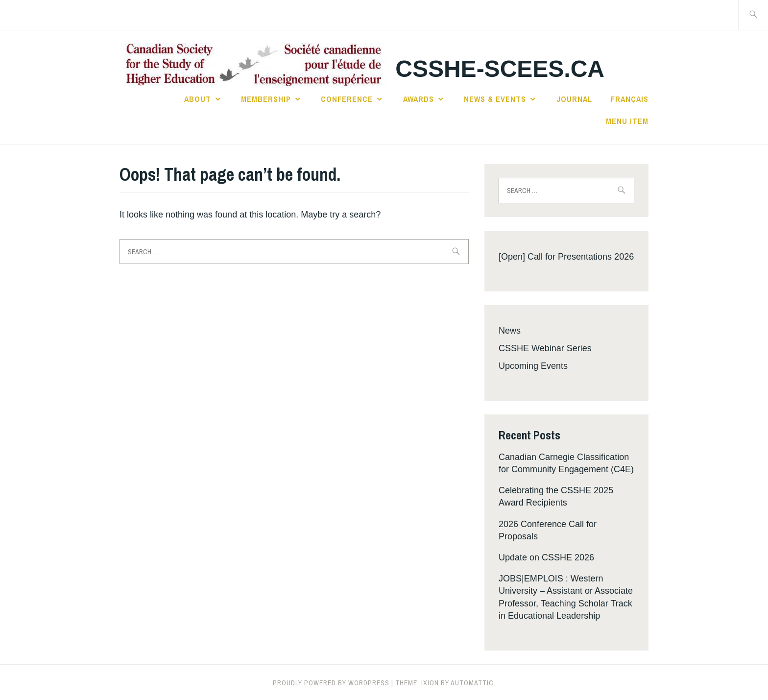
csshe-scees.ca (500, 69)
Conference (347, 99)
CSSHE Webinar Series (545, 348)
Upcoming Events (533, 366)
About (198, 99)
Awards (419, 99)
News (510, 331)
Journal (574, 99)
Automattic (472, 683)
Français (630, 99)
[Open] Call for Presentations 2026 (566, 257)
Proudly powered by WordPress (331, 683)
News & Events (495, 99)
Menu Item (627, 121)
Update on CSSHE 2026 (546, 557)
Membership (266, 99)
